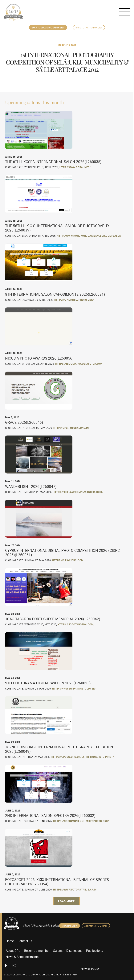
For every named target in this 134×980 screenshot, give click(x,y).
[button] (66, 901)
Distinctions (74, 951)
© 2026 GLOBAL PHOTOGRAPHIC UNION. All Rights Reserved (40, 975)
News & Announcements (22, 957)
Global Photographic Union (41, 925)
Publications (95, 951)
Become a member (37, 951)
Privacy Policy (90, 969)
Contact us (25, 941)
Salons (58, 951)
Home (10, 941)
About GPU (13, 951)
